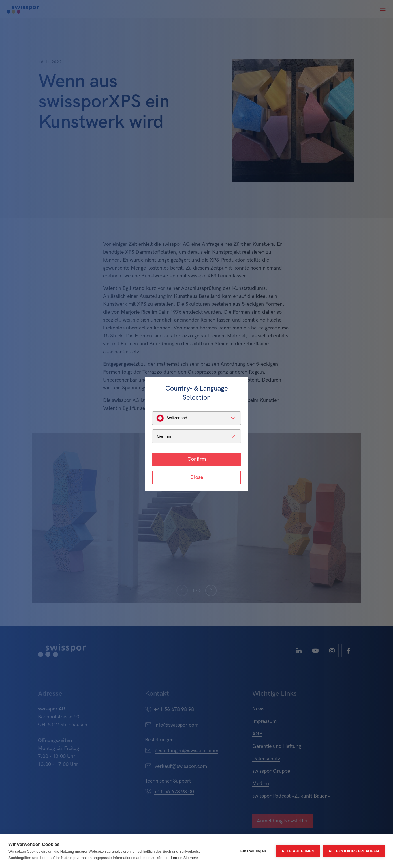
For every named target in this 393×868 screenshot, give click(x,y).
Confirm (197, 459)
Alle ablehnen (298, 851)
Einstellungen (253, 851)
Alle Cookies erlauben (354, 851)
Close (197, 477)
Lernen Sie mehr (185, 858)
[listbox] (197, 418)
